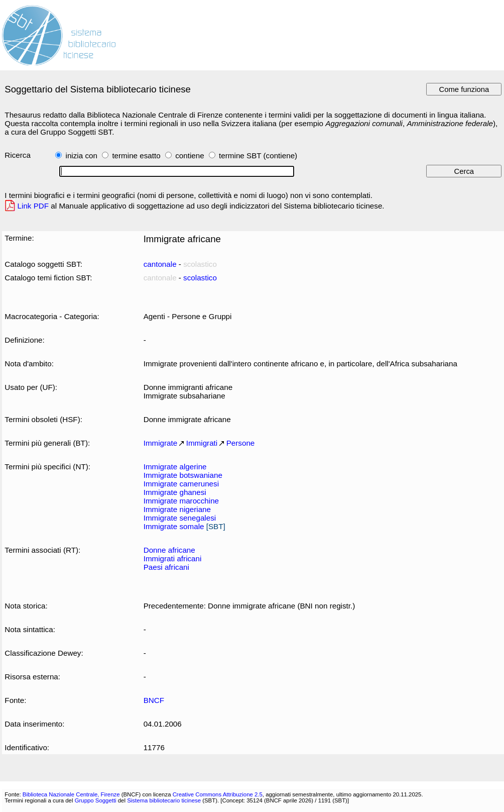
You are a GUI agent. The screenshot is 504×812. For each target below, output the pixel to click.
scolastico (200, 278)
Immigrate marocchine (181, 501)
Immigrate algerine (175, 467)
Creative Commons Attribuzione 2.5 (218, 794)
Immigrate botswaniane (183, 475)
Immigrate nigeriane (177, 509)
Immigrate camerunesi (181, 484)
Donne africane (169, 550)
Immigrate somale (174, 526)
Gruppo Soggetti (96, 800)
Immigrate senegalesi (180, 518)
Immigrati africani (173, 559)
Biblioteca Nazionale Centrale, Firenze (71, 794)
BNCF (154, 700)
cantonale (160, 264)
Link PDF (33, 206)
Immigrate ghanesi (175, 492)
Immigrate (161, 443)
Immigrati (202, 443)
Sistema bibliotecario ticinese (164, 800)
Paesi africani (166, 567)
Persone (241, 443)
